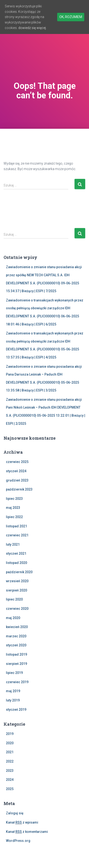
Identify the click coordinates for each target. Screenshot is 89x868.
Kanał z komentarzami (27, 832)
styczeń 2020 (16, 645)
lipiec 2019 (14, 673)
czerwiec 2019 (17, 682)
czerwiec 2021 (17, 535)
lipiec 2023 (14, 499)
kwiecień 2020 (17, 627)
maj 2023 (13, 508)
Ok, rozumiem (71, 17)
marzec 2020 (16, 636)
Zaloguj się (15, 813)
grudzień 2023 (17, 480)
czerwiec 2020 (17, 609)
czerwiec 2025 (17, 462)
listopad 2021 (16, 526)
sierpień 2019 (16, 664)
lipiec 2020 (14, 599)
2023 (10, 771)
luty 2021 (13, 544)
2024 (10, 780)
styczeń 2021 (16, 553)
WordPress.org (18, 841)
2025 (10, 789)
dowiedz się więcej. (32, 28)
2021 (10, 752)
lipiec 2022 (14, 517)
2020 (10, 743)
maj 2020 (13, 618)
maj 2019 (13, 691)
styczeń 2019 (16, 710)
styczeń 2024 (16, 471)
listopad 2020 (16, 563)
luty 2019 (13, 700)
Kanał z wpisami (22, 823)
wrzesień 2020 (17, 581)
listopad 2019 (16, 654)
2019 (10, 734)
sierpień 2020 (16, 590)
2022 (10, 761)
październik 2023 (19, 489)
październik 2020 (19, 572)
